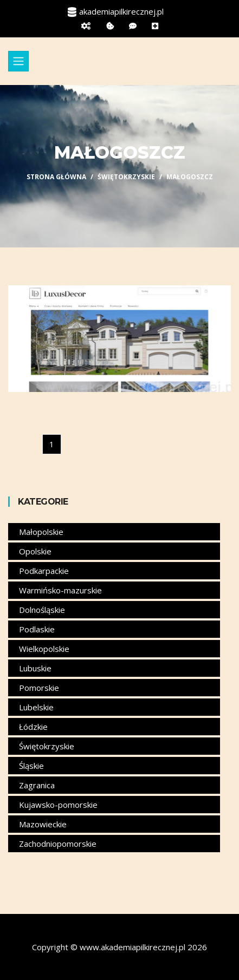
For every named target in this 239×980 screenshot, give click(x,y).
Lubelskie (36, 707)
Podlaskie (37, 629)
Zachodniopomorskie (58, 844)
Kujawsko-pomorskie (58, 805)
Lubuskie (35, 668)
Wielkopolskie (44, 649)
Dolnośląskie (42, 610)
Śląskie (31, 766)
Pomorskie (39, 688)
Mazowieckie (43, 824)
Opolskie (35, 551)
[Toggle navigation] (18, 61)
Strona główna (56, 177)
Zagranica (37, 785)
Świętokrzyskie (126, 177)
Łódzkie (33, 727)
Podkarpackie (44, 571)
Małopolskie (41, 532)
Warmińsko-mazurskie (60, 590)
